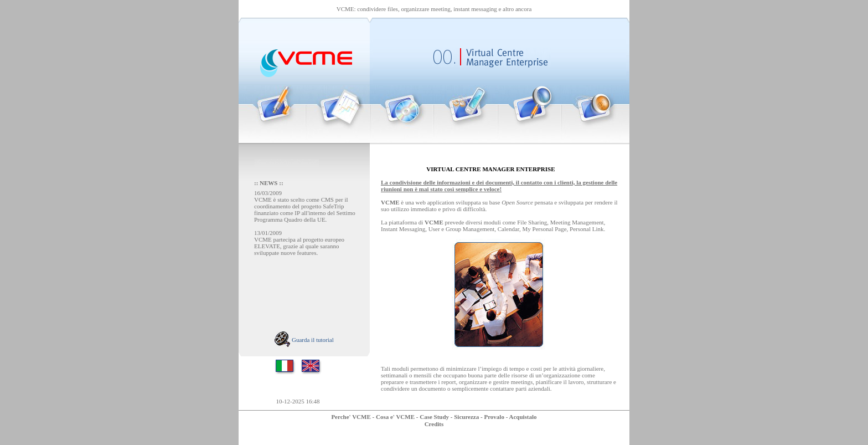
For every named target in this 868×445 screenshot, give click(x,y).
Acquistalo (523, 417)
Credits (434, 424)
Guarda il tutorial (304, 340)
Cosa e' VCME (395, 417)
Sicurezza (466, 417)
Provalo (494, 417)
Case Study (434, 417)
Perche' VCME (351, 417)
